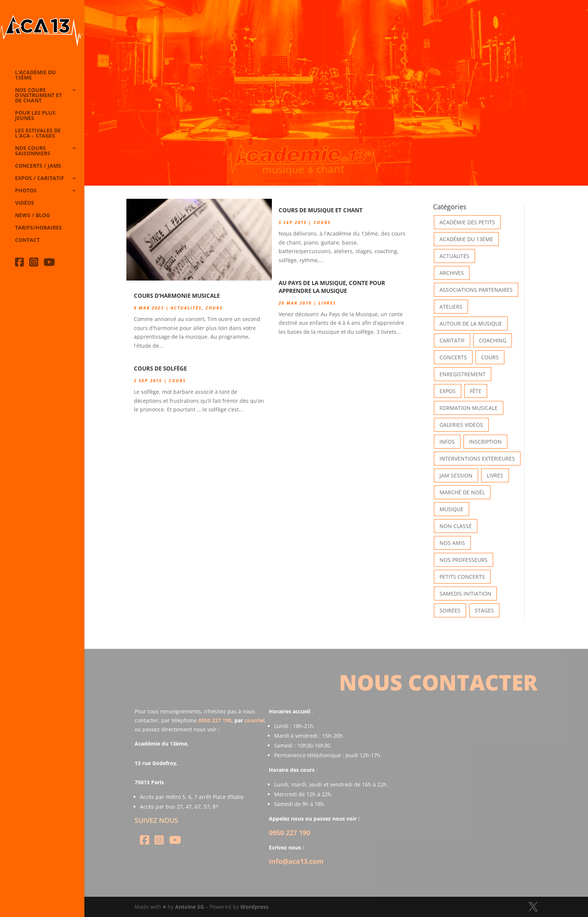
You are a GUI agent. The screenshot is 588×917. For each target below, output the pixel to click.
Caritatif (452, 340)
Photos (26, 191)
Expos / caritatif (40, 179)
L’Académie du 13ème (35, 75)
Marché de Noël (462, 492)
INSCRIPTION (485, 442)
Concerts (453, 357)
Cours (214, 308)
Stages (484, 610)
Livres (327, 303)
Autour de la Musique (471, 323)
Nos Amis (452, 543)
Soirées (450, 610)
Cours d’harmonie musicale (177, 296)
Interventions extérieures (477, 458)
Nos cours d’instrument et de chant (38, 96)
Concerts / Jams (38, 166)
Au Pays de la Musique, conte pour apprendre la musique (332, 287)
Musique (451, 509)
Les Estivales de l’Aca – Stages (38, 134)
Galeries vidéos (461, 425)
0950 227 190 (215, 720)
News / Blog (32, 216)
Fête (476, 391)
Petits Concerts (462, 577)
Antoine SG (190, 907)
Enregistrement (463, 374)
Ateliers (451, 307)
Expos (448, 391)
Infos (447, 442)
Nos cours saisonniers (33, 151)
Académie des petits (467, 222)
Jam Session (456, 475)
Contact (27, 240)
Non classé (456, 526)
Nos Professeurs (463, 560)
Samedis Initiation (465, 594)
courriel (254, 720)
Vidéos (25, 203)
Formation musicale (469, 408)
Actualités (186, 308)
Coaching (493, 340)
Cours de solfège (160, 368)
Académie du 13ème (466, 239)
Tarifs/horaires (38, 228)
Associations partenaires (476, 290)
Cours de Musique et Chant (321, 210)
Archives (452, 273)
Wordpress (254, 907)
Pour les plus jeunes (35, 116)
